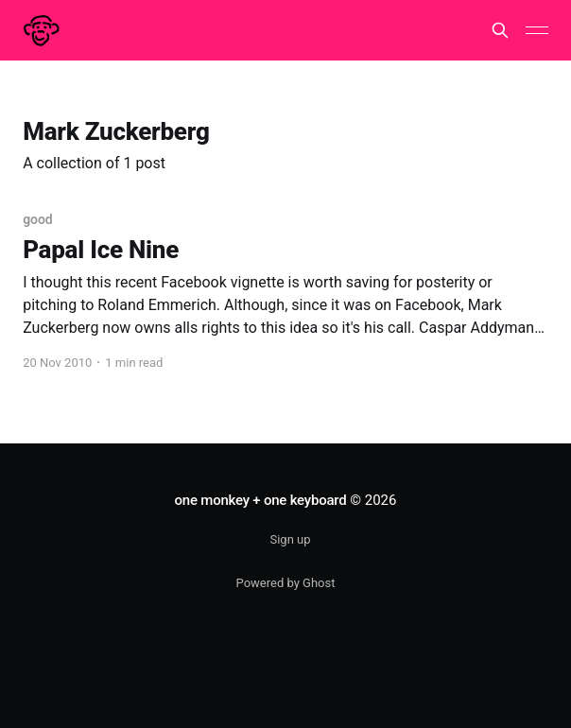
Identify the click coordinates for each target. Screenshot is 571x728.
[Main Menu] (537, 30)
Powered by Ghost (286, 583)
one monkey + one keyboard (261, 500)
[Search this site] (500, 30)
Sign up (290, 539)
